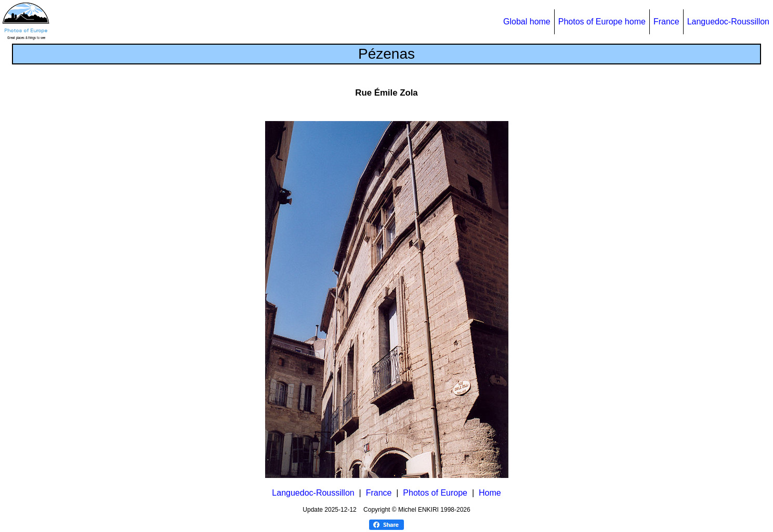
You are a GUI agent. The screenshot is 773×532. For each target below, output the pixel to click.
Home (490, 493)
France (666, 22)
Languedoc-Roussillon (728, 22)
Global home (527, 22)
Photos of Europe (435, 493)
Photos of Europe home (602, 22)
